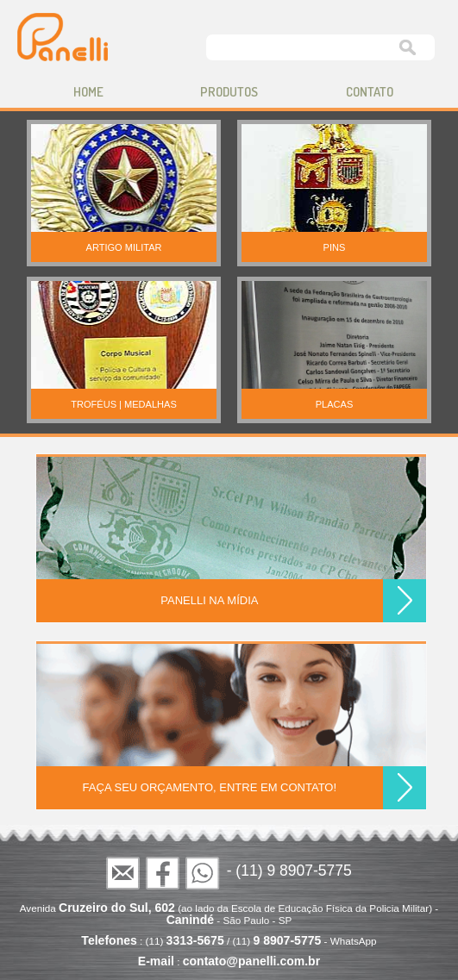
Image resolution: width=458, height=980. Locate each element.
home (88, 92)
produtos (229, 92)
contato (370, 92)
